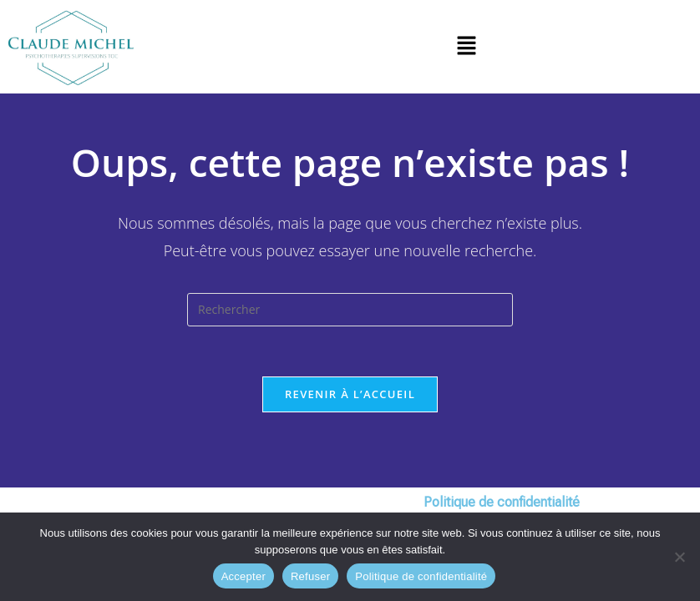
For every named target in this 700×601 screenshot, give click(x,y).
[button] (466, 47)
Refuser (310, 576)
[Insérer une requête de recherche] (350, 310)
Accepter (243, 576)
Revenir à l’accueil (350, 394)
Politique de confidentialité (421, 576)
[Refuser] (679, 557)
